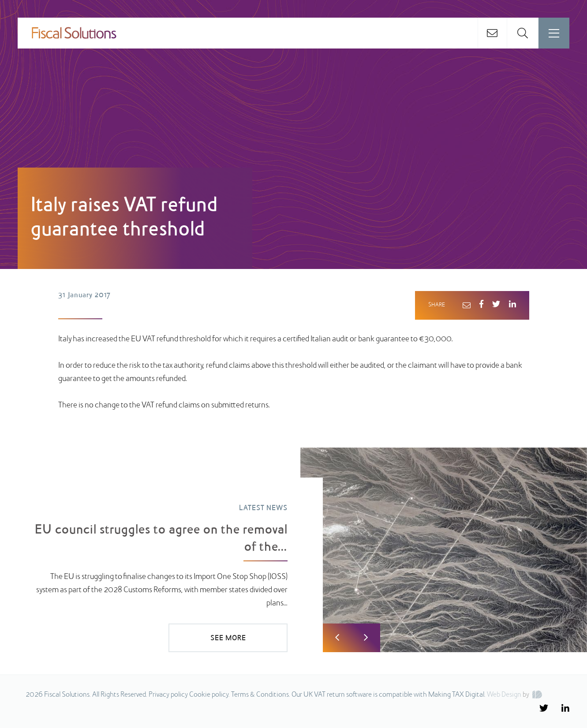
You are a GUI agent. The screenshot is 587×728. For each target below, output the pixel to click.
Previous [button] (337, 638)
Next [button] (366, 638)
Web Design (504, 695)
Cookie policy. (209, 695)
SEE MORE (228, 638)
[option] (293, 550)
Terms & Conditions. (261, 695)
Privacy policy (168, 695)
